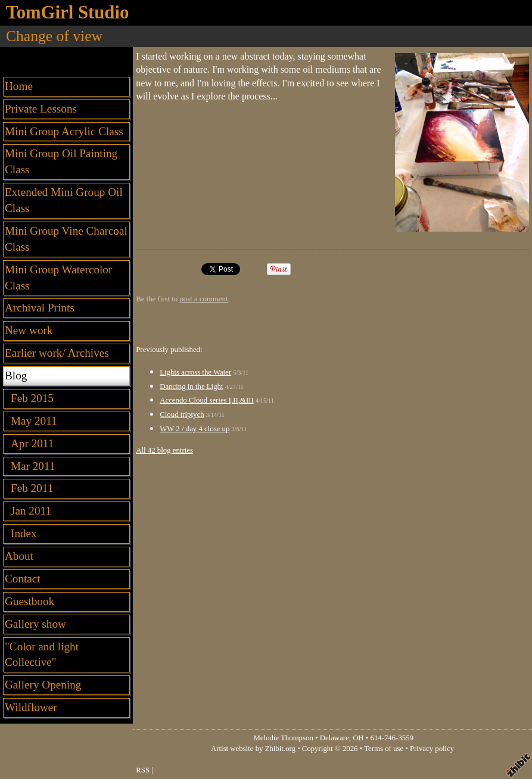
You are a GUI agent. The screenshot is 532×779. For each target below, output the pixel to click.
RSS (143, 770)
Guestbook (29, 601)
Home (19, 86)
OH (358, 738)
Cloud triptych (182, 415)
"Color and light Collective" (42, 655)
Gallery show (35, 624)
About (19, 556)
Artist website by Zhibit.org (253, 749)
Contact (23, 579)
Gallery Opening (43, 685)
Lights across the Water (195, 372)
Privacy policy (432, 749)
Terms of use (384, 749)
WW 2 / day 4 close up (195, 429)
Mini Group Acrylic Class (64, 131)
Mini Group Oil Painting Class (61, 161)
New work (29, 330)
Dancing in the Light (191, 387)
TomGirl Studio (67, 13)
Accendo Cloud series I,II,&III (206, 400)
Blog (16, 376)
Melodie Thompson (283, 738)
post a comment (203, 299)
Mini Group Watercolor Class (58, 278)
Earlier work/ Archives (57, 353)
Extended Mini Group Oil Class (64, 200)
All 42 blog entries (164, 450)
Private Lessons (41, 109)
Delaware (335, 738)
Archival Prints (40, 308)
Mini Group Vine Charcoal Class (66, 239)
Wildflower (31, 707)
